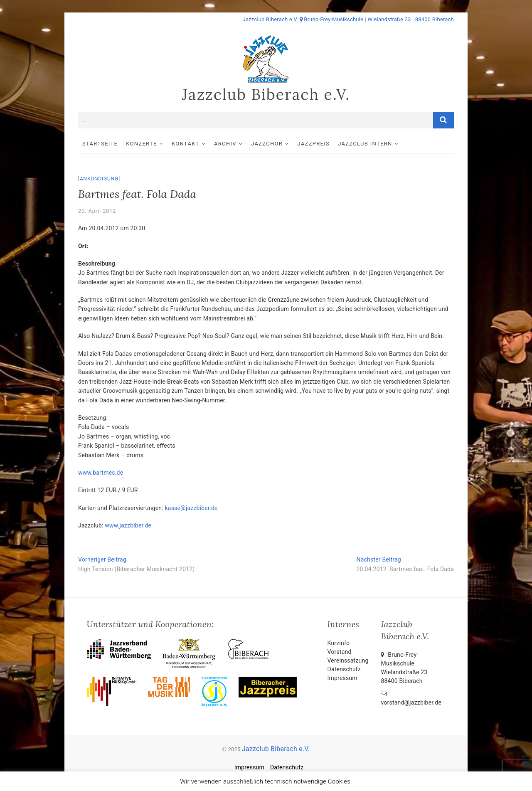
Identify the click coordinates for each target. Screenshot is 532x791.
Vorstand (340, 652)
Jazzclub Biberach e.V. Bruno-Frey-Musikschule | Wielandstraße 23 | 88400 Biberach (348, 19)
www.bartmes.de (101, 473)
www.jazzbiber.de (128, 525)
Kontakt (186, 144)
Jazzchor (267, 144)
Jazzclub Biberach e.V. (266, 94)
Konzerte (141, 144)
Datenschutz (344, 669)
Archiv (225, 144)
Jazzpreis (314, 144)
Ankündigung (99, 179)
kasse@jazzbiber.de (191, 508)
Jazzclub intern (365, 144)
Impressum (342, 678)
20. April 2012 (97, 211)
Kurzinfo (339, 643)
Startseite (100, 144)
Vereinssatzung (348, 660)
